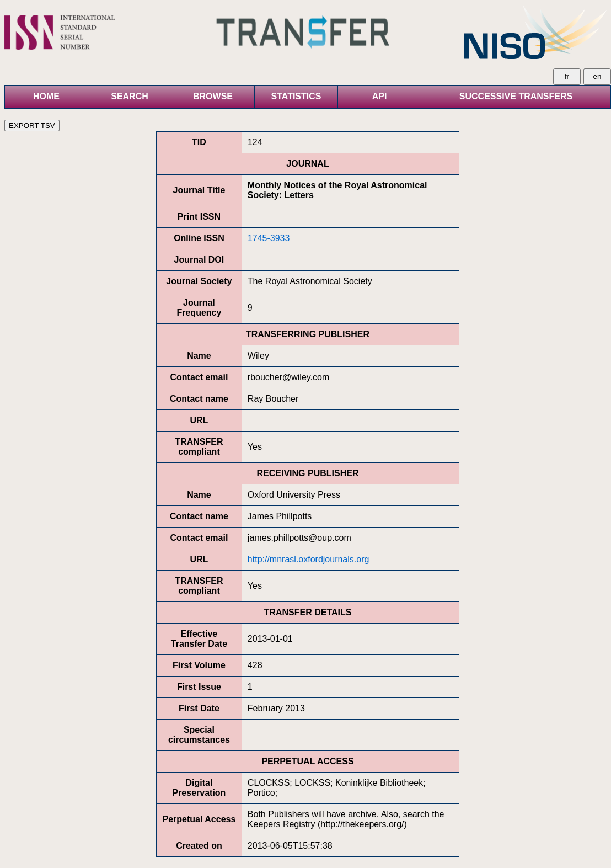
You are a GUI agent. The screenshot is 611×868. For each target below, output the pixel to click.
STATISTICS (296, 96)
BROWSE (213, 96)
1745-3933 (269, 238)
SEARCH (130, 96)
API (380, 96)
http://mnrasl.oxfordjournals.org (309, 559)
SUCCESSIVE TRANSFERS (516, 96)
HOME (46, 96)
